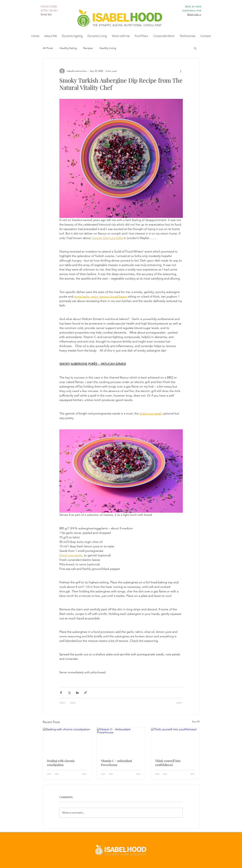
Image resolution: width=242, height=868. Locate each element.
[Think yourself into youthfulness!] (175, 741)
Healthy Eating (68, 48)
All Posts (48, 48)
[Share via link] (85, 693)
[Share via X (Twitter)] (69, 693)
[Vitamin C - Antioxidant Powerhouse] (121, 741)
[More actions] (181, 71)
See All (196, 721)
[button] (72, 36)
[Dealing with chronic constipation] (67, 741)
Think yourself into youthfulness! (168, 763)
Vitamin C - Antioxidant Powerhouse (116, 763)
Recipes (88, 48)
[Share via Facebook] (61, 693)
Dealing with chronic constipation (61, 763)
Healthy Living (108, 48)
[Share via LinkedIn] (77, 693)
